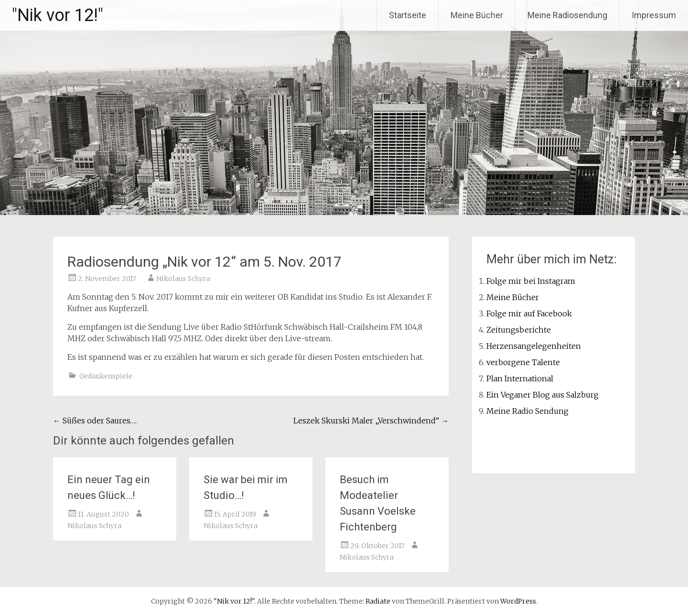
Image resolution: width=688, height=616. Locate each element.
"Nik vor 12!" (58, 15)
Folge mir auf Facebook (529, 313)
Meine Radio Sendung (527, 411)
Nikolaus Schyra (183, 279)
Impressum (654, 15)
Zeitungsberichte (519, 330)
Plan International (520, 378)
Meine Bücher (477, 15)
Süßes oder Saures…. (95, 421)
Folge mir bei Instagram (531, 281)
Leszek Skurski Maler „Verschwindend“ (371, 421)
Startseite (408, 15)
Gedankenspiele (106, 376)
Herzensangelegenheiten (534, 346)
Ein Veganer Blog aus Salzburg (543, 395)
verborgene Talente (523, 362)
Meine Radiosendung (567, 15)
